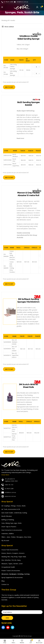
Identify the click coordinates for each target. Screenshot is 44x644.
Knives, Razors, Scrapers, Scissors (13, 553)
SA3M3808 (7, 342)
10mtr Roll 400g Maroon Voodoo (12, 255)
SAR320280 (8, 160)
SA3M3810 (7, 355)
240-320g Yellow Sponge (13, 66)
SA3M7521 (7, 428)
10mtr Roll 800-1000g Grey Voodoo (12, 267)
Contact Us (5, 584)
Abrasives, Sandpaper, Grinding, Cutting (15, 574)
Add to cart (9, 87)
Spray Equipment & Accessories (12, 577)
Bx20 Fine (14, 160)
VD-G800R (6, 267)
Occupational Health (8, 567)
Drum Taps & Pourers (9, 527)
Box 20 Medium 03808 (15, 342)
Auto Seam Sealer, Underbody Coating (14, 513)
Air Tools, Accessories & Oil (11, 509)
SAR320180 (8, 155)
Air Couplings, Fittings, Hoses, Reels (14, 506)
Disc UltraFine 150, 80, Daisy (11, 560)
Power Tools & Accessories (11, 570)
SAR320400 (8, 165)
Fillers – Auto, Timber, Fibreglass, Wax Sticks (16, 537)
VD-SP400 (6, 73)
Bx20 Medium (15, 155)
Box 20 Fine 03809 (14, 349)
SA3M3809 (7, 349)
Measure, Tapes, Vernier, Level (12, 564)
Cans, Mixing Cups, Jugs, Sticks (12, 523)
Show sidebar (9, 27)
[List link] (22, 480)
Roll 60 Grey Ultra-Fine (14, 437)
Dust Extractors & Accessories (12, 530)
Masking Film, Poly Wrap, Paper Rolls (14, 557)
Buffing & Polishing (8, 520)
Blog (3, 581)
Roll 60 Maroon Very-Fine (15, 428)
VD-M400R (6, 255)
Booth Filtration (7, 516)
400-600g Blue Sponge (13, 73)
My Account (5, 540)
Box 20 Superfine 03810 (15, 355)
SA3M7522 (7, 437)
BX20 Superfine (16, 165)
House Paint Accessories (10, 550)
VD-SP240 (6, 67)
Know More (5, 475)
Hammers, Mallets (8, 533)
